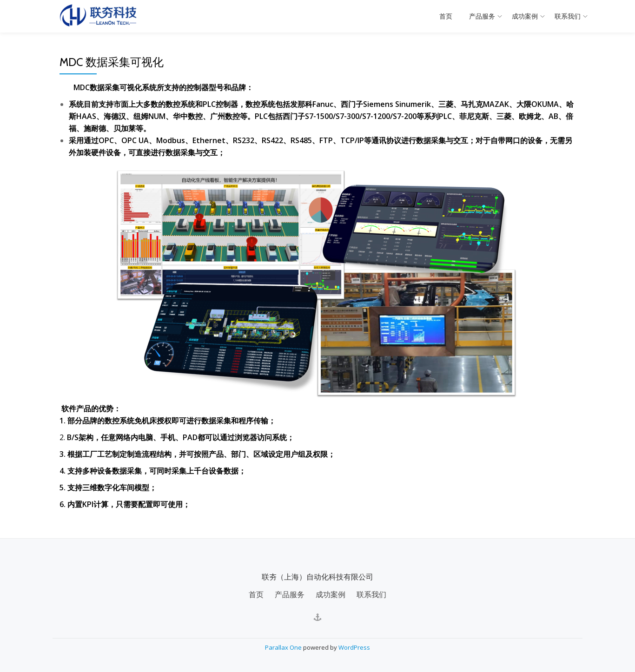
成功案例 (525, 16)
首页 (446, 16)
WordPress (354, 646)
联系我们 (568, 16)
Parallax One (284, 646)
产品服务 (482, 16)
